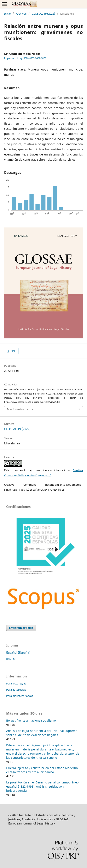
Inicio (7, 14)
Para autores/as (16, 690)
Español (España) (18, 652)
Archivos (21, 14)
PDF (13, 351)
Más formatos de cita (20, 409)
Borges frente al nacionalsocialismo (31, 720)
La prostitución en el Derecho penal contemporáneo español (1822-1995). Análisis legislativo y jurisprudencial (42, 786)
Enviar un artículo (21, 628)
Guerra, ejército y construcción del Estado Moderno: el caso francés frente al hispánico (42, 770)
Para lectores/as (16, 683)
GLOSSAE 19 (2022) (43, 14)
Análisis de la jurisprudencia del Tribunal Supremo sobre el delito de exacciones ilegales (42, 733)
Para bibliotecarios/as (20, 696)
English (11, 659)
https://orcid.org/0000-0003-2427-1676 (25, 58)
